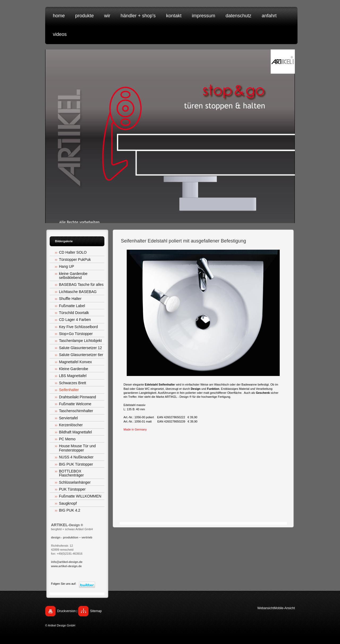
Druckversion (66, 611)
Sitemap (96, 611)
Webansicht (266, 608)
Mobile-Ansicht (284, 608)
